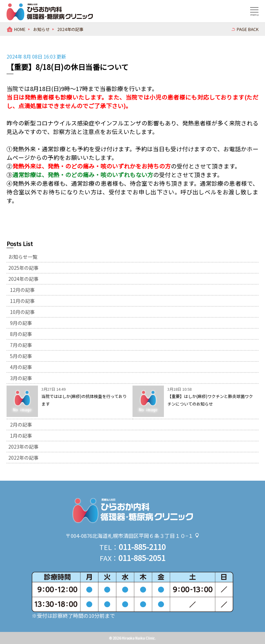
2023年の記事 (23, 447)
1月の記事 (21, 436)
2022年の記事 (23, 458)
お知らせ (41, 29)
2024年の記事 (70, 29)
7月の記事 (21, 345)
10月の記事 (22, 312)
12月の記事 (22, 290)
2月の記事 (21, 425)
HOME (20, 29)
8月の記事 (21, 334)
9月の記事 (21, 323)
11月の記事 (22, 301)
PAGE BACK (248, 29)
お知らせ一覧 (23, 257)
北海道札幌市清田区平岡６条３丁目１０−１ (143, 536)
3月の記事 (21, 378)
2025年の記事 (23, 268)
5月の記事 (21, 356)
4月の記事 (21, 367)
